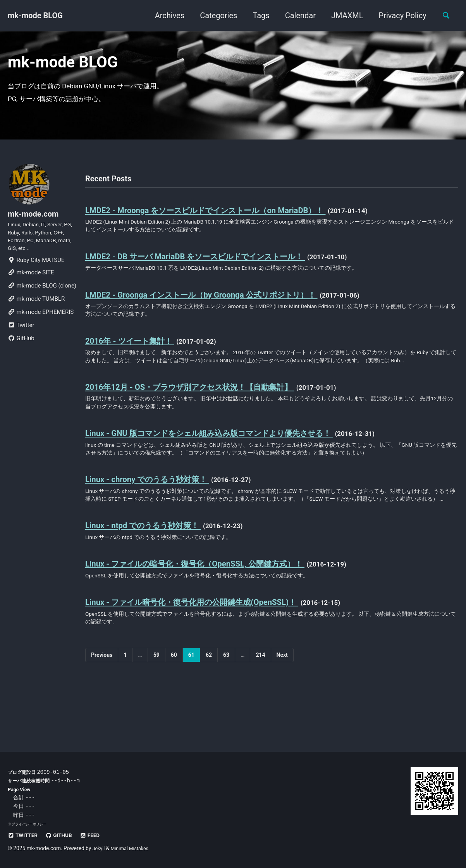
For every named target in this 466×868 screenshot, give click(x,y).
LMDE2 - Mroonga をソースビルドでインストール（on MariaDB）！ (224, 219)
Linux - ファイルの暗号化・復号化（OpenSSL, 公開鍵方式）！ (211, 612)
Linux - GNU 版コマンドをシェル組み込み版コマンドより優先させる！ (230, 465)
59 (156, 708)
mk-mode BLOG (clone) (42, 303)
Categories (215, 15)
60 (174, 708)
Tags (257, 15)
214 (260, 708)
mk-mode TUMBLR (36, 317)
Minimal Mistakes (133, 848)
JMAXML (343, 15)
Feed (97, 835)
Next (282, 708)
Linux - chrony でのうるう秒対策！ (156, 513)
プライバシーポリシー (31, 824)
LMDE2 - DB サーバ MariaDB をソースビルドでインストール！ (213, 268)
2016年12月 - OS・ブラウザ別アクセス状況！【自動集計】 (206, 415)
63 (226, 708)
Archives (166, 15)
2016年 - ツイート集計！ (136, 358)
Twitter (21, 343)
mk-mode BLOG (35, 15)
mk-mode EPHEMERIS (41, 330)
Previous (102, 708)
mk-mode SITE (31, 290)
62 (209, 708)
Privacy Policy (399, 15)
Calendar (297, 15)
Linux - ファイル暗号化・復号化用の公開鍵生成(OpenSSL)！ (207, 652)
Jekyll (99, 848)
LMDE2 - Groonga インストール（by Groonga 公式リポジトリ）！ (219, 308)
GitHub (21, 356)
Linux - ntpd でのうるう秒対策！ (152, 571)
